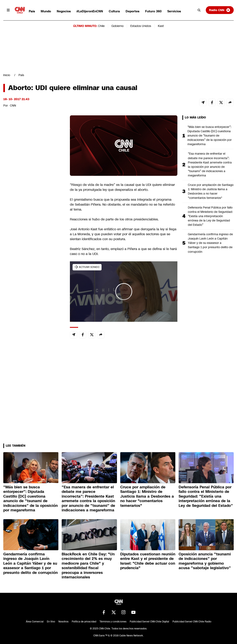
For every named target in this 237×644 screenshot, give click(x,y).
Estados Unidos (141, 26)
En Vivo (51, 622)
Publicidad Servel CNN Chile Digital (149, 622)
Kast (161, 26)
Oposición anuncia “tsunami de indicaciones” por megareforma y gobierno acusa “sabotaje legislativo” (205, 561)
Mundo (46, 11)
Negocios (64, 11)
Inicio (7, 75)
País (32, 11)
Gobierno (117, 26)
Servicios (174, 11)
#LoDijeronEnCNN (90, 11)
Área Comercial (35, 622)
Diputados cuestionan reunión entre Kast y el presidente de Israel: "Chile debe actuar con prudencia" (148, 561)
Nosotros (63, 622)
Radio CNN (220, 10)
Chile (101, 26)
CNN (13, 105)
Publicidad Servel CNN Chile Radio (192, 622)
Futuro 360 (153, 11)
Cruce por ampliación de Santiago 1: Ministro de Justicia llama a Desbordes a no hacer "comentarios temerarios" (211, 191)
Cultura (114, 11)
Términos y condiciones (113, 622)
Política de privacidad (84, 622)
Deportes (132, 11)
